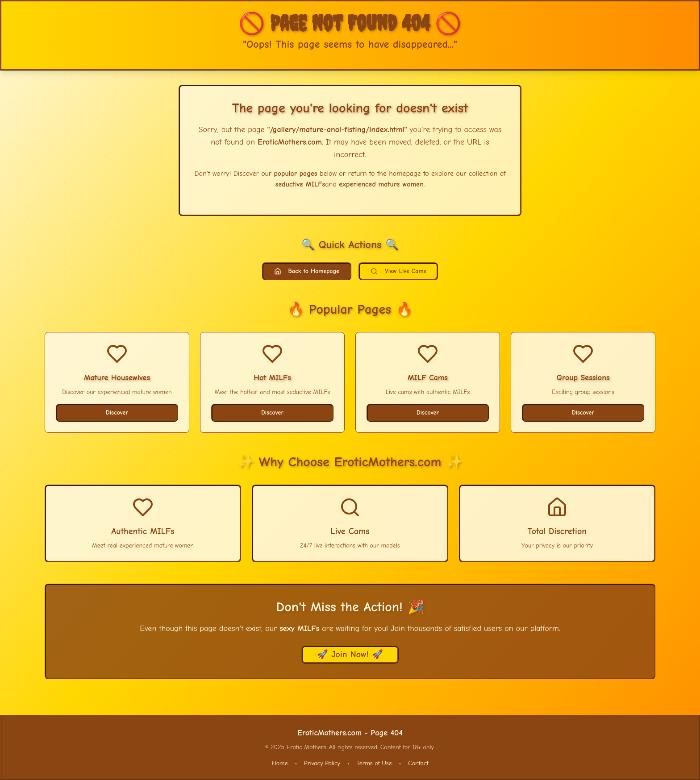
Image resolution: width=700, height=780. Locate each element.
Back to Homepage (307, 271)
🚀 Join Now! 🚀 (350, 654)
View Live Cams (398, 271)
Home (280, 763)
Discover (117, 413)
